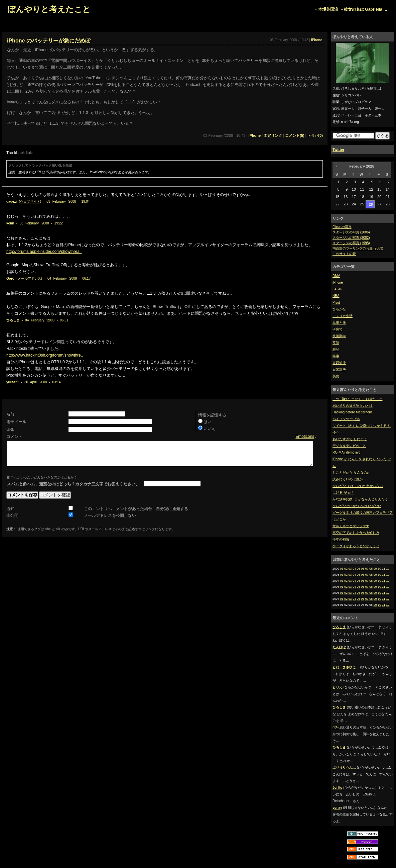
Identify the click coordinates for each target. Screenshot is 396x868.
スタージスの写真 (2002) (351, 238)
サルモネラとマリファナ (351, 526)
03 (350, 569)
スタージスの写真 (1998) (351, 243)
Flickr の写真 (342, 227)
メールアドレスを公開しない (110, 520)
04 (354, 569)
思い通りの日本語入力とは (353, 406)
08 (371, 569)
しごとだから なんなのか (351, 472)
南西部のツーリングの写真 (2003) (358, 248)
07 (367, 569)
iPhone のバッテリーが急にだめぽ (49, 41)
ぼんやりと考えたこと (49, 9)
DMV (336, 276)
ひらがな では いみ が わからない (358, 486)
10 (379, 569)
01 (342, 569)
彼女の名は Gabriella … (366, 9)
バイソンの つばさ (346, 419)
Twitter (338, 150)
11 (384, 575)
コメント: (15, 437)
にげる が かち (344, 493)
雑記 (336, 349)
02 (346, 569)
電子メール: (17, 422)
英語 (336, 343)
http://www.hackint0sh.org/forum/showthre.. (45, 355)
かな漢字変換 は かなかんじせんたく (360, 499)
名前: (11, 414)
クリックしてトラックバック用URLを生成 (40, 165)
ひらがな (339, 309)
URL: (11, 429)
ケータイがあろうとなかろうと (356, 546)
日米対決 (339, 369)
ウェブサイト (30, 202)
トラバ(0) (315, 135)
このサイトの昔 (344, 254)
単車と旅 (339, 323)
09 (375, 569)
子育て (338, 329)
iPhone (338, 282)
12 (388, 569)
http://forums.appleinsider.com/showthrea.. (44, 252)
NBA (336, 296)
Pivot (336, 303)
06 (363, 569)
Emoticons (305, 437)
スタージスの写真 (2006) (351, 232)
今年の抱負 (341, 539)
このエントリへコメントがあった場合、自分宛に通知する (136, 514)
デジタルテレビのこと (349, 446)
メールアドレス (29, 278)
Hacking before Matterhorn (352, 412)
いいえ (210, 428)
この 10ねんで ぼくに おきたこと (357, 399)
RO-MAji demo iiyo (346, 452)
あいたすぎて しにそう (350, 439)
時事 (336, 356)
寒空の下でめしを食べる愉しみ (356, 533)
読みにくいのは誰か (348, 479)
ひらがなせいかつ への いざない (357, 506)
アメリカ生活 (343, 316)
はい (208, 422)
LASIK (337, 289)
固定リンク (273, 135)
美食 (336, 376)
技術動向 (339, 336)
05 (359, 569)
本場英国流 (328, 9)
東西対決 (339, 363)
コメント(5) (295, 135)
